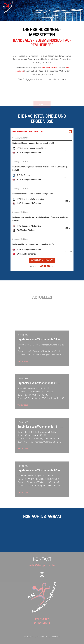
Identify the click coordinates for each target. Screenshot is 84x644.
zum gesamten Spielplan (42, 260)
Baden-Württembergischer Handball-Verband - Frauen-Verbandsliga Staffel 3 (40, 168)
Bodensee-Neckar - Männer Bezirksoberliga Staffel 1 (34, 194)
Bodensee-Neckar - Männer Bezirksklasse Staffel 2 (33, 143)
